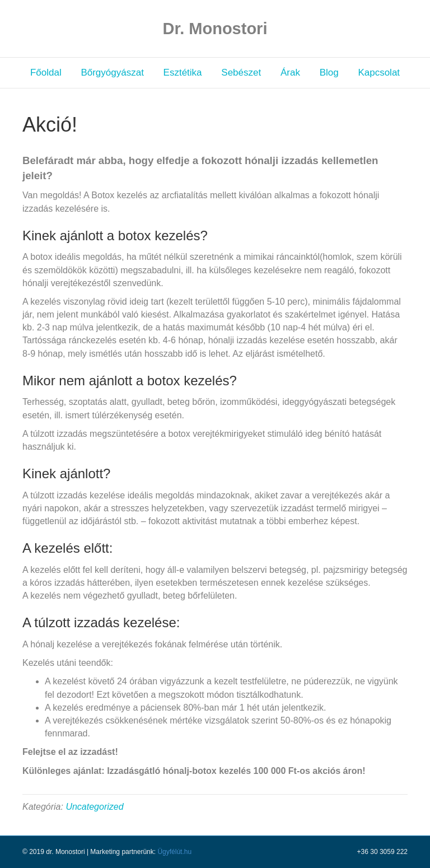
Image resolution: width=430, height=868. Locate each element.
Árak (290, 73)
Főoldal (46, 73)
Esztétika (183, 73)
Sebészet (241, 73)
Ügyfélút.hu (174, 852)
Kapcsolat (379, 73)
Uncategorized (94, 807)
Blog (329, 73)
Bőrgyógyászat (112, 73)
